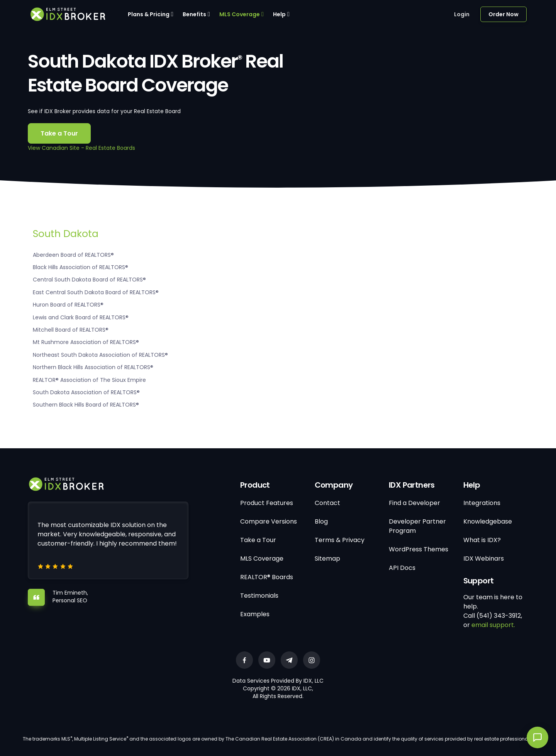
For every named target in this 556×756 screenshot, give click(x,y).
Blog (321, 521)
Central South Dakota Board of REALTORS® (89, 280)
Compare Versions (269, 521)
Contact (327, 503)
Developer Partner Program (417, 526)
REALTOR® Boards (267, 577)
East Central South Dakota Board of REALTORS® (96, 292)
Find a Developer (414, 503)
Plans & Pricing (149, 14)
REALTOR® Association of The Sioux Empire (89, 380)
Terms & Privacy (340, 540)
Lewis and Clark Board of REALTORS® (81, 317)
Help (279, 14)
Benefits (194, 14)
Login (462, 14)
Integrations (482, 503)
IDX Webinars (484, 559)
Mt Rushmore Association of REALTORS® (86, 342)
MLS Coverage (240, 14)
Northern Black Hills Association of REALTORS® (93, 367)
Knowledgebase (488, 521)
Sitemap (327, 559)
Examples (255, 614)
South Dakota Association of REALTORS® (86, 392)
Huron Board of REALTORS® (68, 305)
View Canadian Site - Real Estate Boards (81, 148)
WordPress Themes (419, 549)
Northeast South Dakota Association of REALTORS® (100, 355)
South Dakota (66, 234)
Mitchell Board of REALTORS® (71, 330)
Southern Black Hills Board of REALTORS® (86, 405)
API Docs (402, 568)
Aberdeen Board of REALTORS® (73, 255)
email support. (493, 625)
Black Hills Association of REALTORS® (81, 267)
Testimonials (259, 596)
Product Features (267, 503)
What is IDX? (482, 540)
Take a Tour (59, 133)
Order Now (503, 14)
